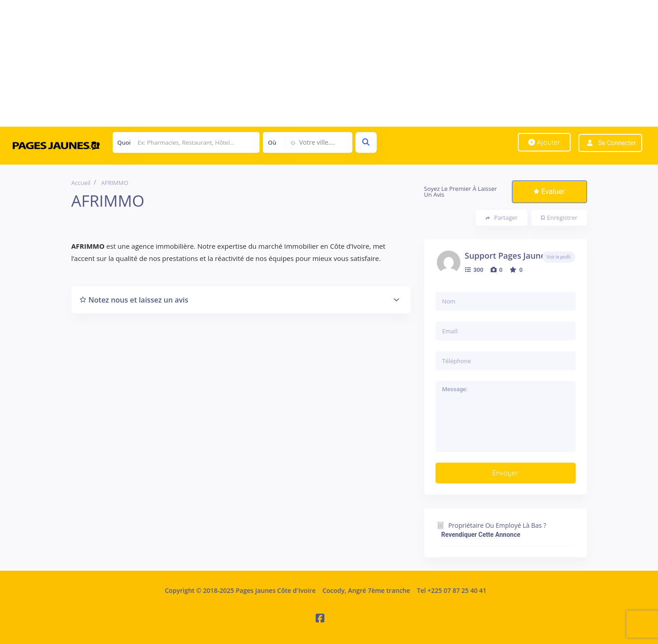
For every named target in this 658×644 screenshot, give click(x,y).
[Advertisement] (271, 63)
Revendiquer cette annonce (481, 535)
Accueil (81, 183)
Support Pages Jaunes (507, 256)
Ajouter (544, 142)
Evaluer (549, 192)
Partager (502, 218)
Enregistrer (559, 218)
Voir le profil (559, 257)
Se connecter (617, 143)
